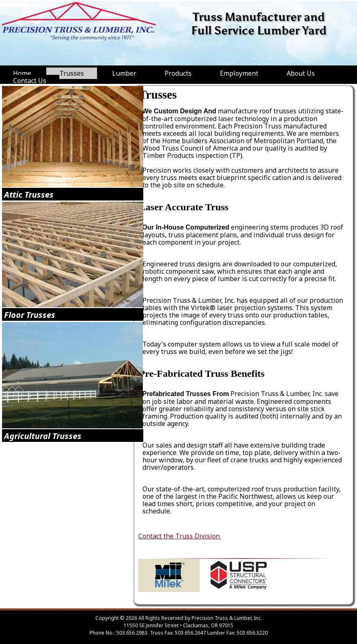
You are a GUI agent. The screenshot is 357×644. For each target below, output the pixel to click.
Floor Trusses (30, 315)
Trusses (72, 73)
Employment (239, 73)
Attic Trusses (29, 195)
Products (178, 73)
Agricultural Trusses (43, 436)
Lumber (124, 73)
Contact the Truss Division (180, 536)
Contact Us (30, 81)
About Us (301, 73)
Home (22, 73)
